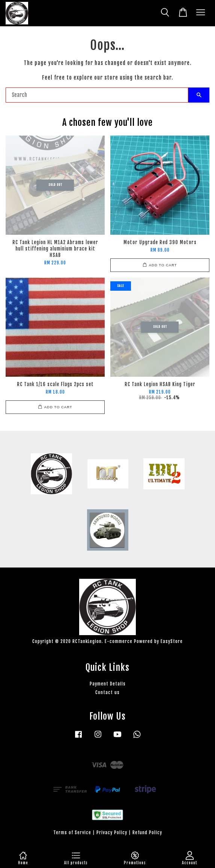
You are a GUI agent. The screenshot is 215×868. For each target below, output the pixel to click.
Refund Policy (147, 833)
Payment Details (108, 684)
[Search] (97, 95)
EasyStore (172, 641)
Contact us (108, 692)
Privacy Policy (112, 833)
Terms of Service (72, 833)
